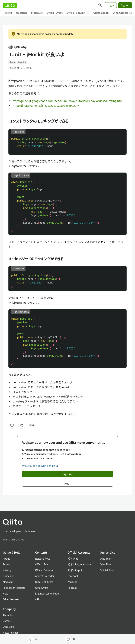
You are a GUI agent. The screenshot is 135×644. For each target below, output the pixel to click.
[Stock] (22, 425)
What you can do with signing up (40, 466)
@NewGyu (18, 47)
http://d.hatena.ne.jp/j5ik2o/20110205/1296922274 (46, 105)
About (6, 559)
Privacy (7, 570)
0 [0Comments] (31, 425)
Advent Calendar (45, 576)
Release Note (43, 559)
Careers (7, 621)
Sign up (67, 474)
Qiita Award (42, 588)
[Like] (12, 425)
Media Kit (8, 582)
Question (21, 13)
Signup (125, 5)
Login (111, 5)
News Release (11, 633)
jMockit (22, 62)
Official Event (55, 13)
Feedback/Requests (14, 588)
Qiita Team (106, 559)
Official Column (78, 13)
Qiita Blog (8, 627)
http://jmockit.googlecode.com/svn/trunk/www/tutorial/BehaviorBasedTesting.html (68, 101)
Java (12, 62)
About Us (8, 615)
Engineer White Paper (47, 593)
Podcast (72, 588)
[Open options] (105, 639)
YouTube (72, 582)
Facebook (73, 576)
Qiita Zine (105, 564)
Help (6, 593)
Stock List (37, 13)
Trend (8, 13)
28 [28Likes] (36, 639)
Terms (6, 564)
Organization (101, 13)
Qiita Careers (122, 13)
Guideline (8, 576)
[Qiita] (10, 5)
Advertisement (11, 599)
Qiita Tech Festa (44, 582)
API (37, 599)
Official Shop (107, 570)
